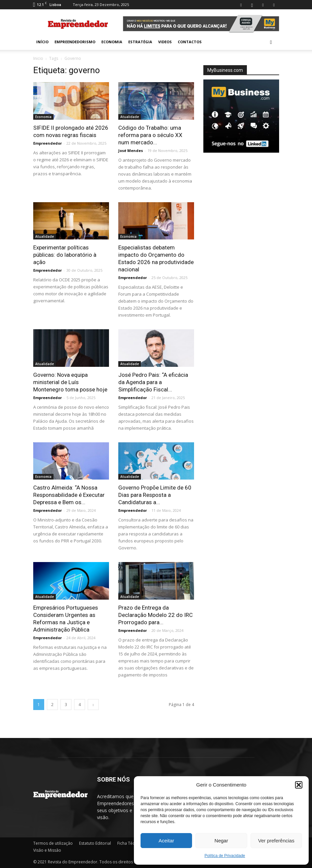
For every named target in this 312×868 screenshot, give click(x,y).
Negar (221, 841)
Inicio (38, 58)
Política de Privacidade (225, 856)
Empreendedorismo (75, 42)
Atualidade (130, 117)
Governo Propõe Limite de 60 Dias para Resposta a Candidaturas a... (155, 495)
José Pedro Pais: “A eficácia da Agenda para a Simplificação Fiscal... (153, 382)
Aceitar (166, 841)
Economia (112, 42)
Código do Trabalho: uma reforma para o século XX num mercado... (150, 135)
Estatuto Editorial (95, 843)
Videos (165, 42)
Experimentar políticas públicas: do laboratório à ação (65, 255)
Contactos (190, 42)
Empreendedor (48, 143)
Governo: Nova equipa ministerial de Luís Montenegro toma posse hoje (70, 382)
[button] (299, 785)
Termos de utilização (53, 843)
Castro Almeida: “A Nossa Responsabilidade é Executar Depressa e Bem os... (69, 495)
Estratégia (140, 42)
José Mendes (131, 150)
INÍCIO (42, 42)
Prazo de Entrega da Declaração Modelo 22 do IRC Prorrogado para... (156, 615)
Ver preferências (276, 841)
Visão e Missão (47, 850)
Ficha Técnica (130, 843)
